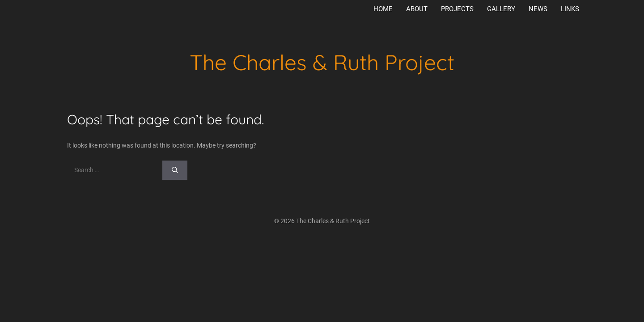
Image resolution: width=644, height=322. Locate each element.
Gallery (501, 9)
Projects (457, 9)
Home (383, 9)
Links (570, 9)
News (538, 9)
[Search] (175, 170)
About (417, 9)
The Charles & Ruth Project (322, 62)
